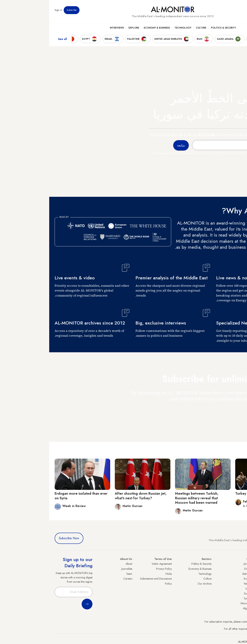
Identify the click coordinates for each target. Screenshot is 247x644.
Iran (239, 574)
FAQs (119, 574)
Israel (239, 584)
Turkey (238, 564)
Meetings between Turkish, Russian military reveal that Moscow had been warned (148, 498)
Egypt (239, 593)
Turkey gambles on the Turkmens (213, 494)
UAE (239, 579)
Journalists (78, 569)
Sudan (198, 593)
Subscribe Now (20, 538)
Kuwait (198, 579)
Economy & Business (108, 29)
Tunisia (198, 598)
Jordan (198, 564)
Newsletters (226, 11)
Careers (79, 579)
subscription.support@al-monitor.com (221, 622)
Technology (134, 29)
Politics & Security (174, 29)
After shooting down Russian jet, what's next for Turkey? (91, 496)
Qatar (238, 598)
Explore (85, 29)
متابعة (234, 410)
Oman (198, 569)
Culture (152, 29)
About (80, 564)
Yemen (198, 584)
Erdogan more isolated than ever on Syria (32, 496)
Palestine (237, 588)
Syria (239, 608)
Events (213, 11)
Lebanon (237, 603)
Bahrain (198, 574)
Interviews (68, 29)
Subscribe (22, 11)
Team (80, 574)
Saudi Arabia (234, 569)
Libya (199, 588)
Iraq (200, 559)
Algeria (198, 608)
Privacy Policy (115, 569)
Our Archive (155, 584)
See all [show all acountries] (13, 40)
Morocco (197, 603)
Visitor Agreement (113, 564)
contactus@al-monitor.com (227, 629)
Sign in (9, 11)
